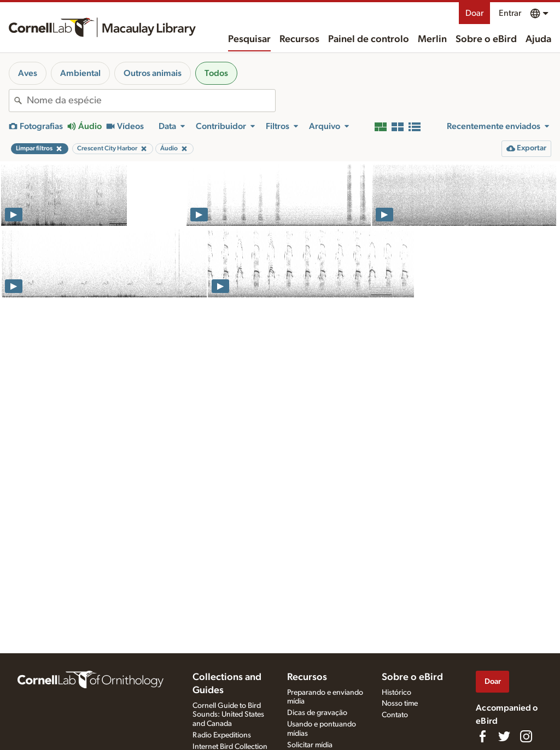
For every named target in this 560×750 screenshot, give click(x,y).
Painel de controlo (369, 39)
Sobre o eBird (486, 39)
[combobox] (151, 101)
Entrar (510, 13)
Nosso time (400, 704)
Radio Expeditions (222, 735)
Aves (28, 73)
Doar (474, 13)
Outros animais (153, 73)
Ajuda (538, 39)
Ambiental (80, 73)
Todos (216, 73)
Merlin (432, 39)
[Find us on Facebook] (482, 736)
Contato (395, 715)
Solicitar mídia (310, 745)
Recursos (299, 39)
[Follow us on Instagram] (526, 736)
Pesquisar (249, 39)
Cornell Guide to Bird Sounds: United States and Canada (228, 715)
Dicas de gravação (317, 713)
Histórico (396, 693)
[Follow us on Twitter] (504, 736)
